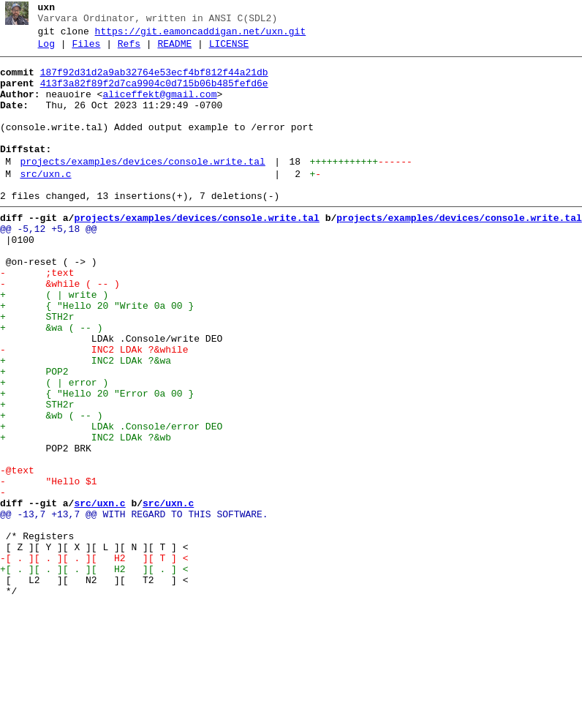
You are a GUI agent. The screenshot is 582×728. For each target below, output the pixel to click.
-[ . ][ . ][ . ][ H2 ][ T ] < (94, 659)
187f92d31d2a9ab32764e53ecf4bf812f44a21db (154, 81)
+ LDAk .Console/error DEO (111, 501)
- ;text (37, 317)
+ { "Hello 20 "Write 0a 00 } (97, 356)
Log (46, 50)
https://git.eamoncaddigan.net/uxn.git (201, 36)
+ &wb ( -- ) (51, 488)
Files (86, 50)
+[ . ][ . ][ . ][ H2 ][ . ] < (94, 672)
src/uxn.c (45, 203)
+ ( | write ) (54, 343)
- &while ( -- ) (60, 330)
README (174, 50)
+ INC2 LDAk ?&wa (86, 422)
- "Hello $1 (49, 567)
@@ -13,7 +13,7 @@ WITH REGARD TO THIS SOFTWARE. (134, 607)
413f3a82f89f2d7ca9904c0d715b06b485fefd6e (154, 94)
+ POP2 (34, 435)
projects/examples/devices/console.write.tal (142, 188)
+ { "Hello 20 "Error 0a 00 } (97, 462)
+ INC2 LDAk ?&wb (86, 514)
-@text (17, 554)
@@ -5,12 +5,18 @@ (49, 264)
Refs (129, 50)
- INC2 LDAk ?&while (94, 409)
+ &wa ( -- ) (51, 383)
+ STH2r (37, 369)
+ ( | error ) (54, 449)
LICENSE (229, 50)
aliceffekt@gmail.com (159, 108)
